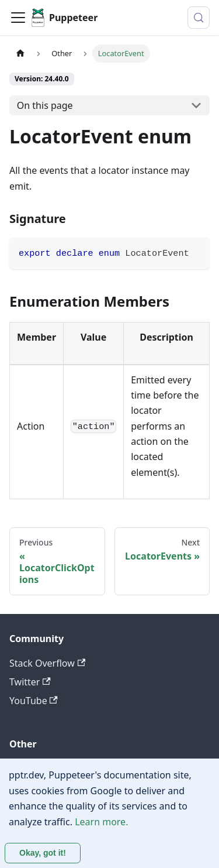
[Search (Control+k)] (199, 18)
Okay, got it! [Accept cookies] (43, 853)
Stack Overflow (47, 663)
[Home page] (20, 54)
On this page (45, 105)
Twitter (30, 682)
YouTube (34, 701)
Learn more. (101, 822)
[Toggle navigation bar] (18, 18)
